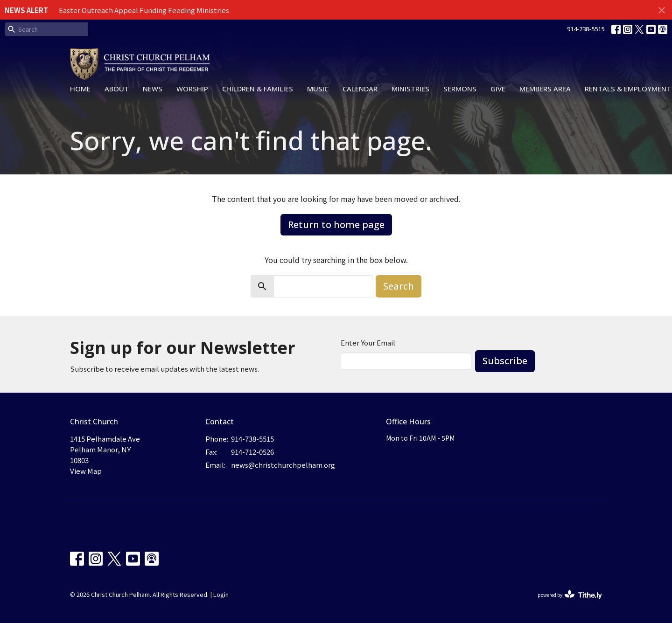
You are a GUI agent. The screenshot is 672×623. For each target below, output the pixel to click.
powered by (570, 595)
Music (318, 89)
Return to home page (336, 225)
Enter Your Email (368, 343)
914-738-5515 (586, 29)
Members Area (545, 89)
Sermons (460, 89)
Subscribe (505, 361)
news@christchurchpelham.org (283, 465)
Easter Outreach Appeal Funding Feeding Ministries (144, 10)
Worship (192, 89)
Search (399, 286)
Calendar (360, 89)
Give (498, 89)
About (117, 89)
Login (221, 594)
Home (80, 89)
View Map (86, 471)
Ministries (410, 89)
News (153, 89)
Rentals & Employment (628, 89)
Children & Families (258, 89)
